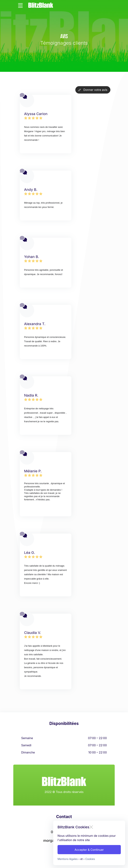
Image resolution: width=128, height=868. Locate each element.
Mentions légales (68, 859)
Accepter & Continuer (89, 850)
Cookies (90, 859)
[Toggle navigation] (20, 5)
